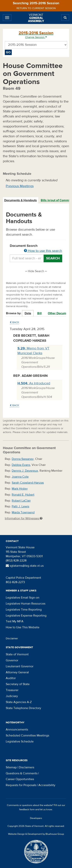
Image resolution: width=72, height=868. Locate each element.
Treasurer (12, 690)
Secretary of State (18, 684)
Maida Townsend (23, 512)
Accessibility (47, 785)
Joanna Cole (20, 477)
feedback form (27, 809)
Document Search (36, 249)
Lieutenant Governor (20, 666)
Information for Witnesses (24, 518)
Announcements (17, 730)
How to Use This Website (23, 627)
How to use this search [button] (43, 251)
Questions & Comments (22, 773)
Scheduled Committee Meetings (27, 736)
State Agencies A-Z (19, 702)
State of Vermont (17, 654)
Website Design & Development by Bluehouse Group (36, 834)
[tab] (21, 200)
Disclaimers (26, 767)
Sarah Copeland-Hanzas (28, 483)
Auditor (11, 678)
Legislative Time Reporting (24, 610)
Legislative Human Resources (26, 604)
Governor (12, 660)
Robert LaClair (21, 501)
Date (28, 313)
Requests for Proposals (21, 785)
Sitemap (11, 767)
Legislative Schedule (20, 741)
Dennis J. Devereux (25, 471)
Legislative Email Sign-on (23, 598)
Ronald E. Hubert (23, 495)
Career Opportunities (20, 779)
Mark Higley (20, 489)
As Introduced (34, 383)
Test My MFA (15, 621)
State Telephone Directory (23, 708)
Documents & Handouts (21, 200)
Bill (39, 313)
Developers (36, 818)
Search (53, 258)
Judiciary (12, 696)
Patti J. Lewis (20, 506)
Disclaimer (12, 639)
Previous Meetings (20, 186)
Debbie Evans (21, 465)
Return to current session (36, 8)
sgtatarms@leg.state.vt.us (25, 566)
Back (14, 322)
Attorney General (17, 672)
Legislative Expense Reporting (26, 616)
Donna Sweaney (23, 459)
